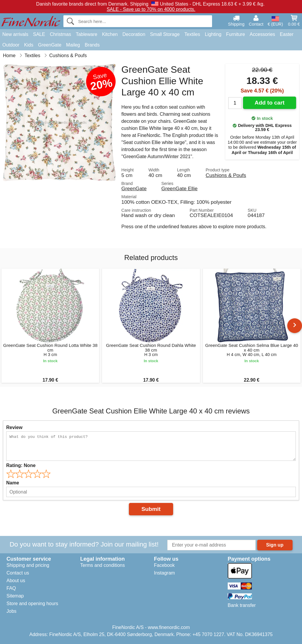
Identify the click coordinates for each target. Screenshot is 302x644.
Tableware (87, 34)
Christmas (60, 34)
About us (16, 581)
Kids (29, 45)
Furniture (236, 34)
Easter (287, 34)
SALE (39, 34)
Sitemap (15, 596)
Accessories (262, 34)
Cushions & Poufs (226, 175)
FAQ (11, 588)
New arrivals (15, 34)
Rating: (21, 465)
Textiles (192, 34)
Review (14, 427)
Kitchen (110, 34)
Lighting (213, 34)
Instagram (164, 573)
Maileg (73, 45)
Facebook (164, 565)
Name (13, 483)
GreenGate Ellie (179, 188)
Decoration (134, 34)
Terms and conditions (102, 565)
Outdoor (11, 45)
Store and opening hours (32, 604)
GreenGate (50, 45)
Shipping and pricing (28, 565)
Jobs (12, 611)
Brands (92, 45)
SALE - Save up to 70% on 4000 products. (151, 9)
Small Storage (165, 34)
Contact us (18, 573)
